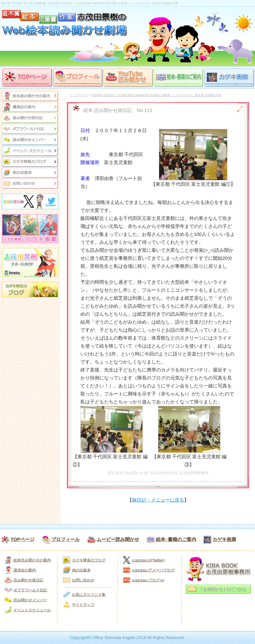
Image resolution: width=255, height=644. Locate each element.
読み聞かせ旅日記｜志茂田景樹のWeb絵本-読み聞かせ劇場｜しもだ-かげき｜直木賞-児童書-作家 (156, 95)
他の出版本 (81, 570)
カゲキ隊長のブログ (89, 560)
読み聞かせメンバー (30, 600)
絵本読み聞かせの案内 (32, 560)
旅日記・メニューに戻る (158, 500)
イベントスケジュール (32, 610)
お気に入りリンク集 (89, 595)
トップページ (79, 95)
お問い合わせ (83, 580)
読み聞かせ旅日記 (28, 580)
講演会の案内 (25, 570)
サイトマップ (83, 604)
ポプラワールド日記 (30, 590)
